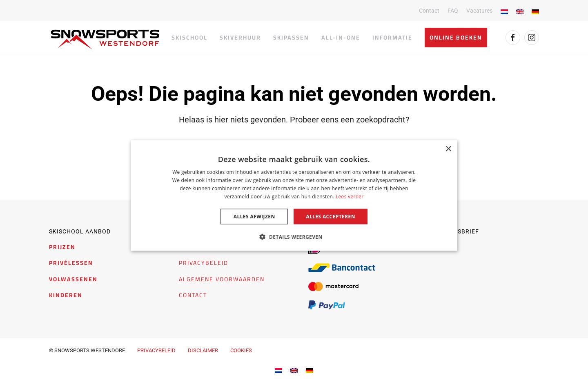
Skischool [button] (189, 38)
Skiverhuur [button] (240, 38)
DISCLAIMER (203, 350)
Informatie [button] (392, 38)
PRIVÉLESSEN (71, 263)
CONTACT (193, 295)
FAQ (453, 11)
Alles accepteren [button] (331, 216)
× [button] (448, 149)
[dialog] (294, 196)
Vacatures (479, 11)
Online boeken (456, 38)
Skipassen (291, 38)
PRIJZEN (62, 247)
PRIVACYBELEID (204, 263)
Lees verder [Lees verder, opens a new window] (350, 196)
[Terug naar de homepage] (105, 40)
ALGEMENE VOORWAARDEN (222, 279)
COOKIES (241, 350)
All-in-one (341, 38)
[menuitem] (278, 370)
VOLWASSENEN (73, 279)
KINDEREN (66, 295)
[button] (294, 236)
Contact (429, 11)
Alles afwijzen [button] (254, 216)
